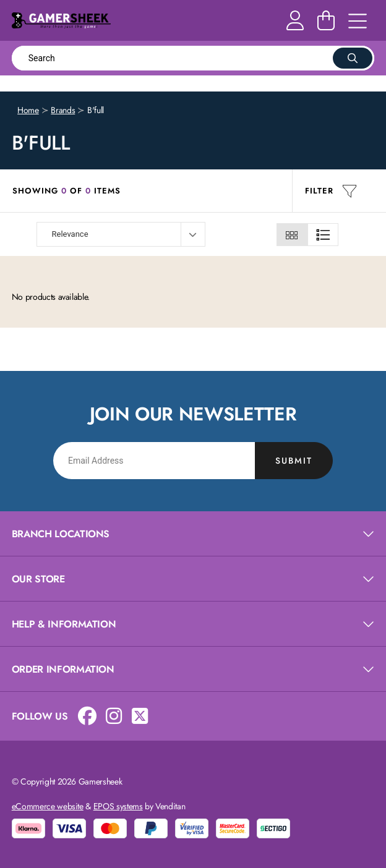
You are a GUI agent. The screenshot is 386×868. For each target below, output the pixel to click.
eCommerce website (48, 806)
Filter (331, 191)
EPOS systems (118, 806)
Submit (294, 461)
